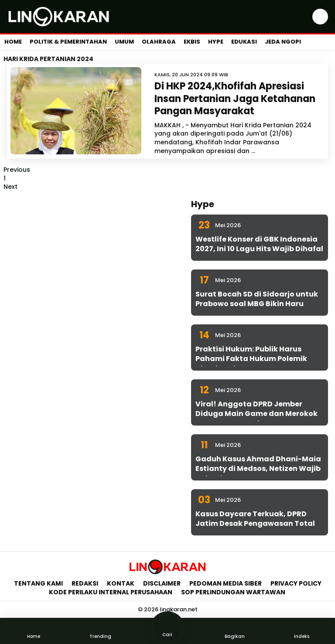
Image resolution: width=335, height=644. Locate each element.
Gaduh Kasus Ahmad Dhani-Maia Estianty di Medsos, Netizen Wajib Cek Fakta (258, 469)
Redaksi (85, 583)
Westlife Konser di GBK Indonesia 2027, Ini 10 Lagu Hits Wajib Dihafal (259, 244)
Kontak (121, 583)
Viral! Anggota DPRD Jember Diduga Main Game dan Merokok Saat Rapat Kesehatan (256, 414)
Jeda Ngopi (283, 42)
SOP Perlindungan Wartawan (234, 592)
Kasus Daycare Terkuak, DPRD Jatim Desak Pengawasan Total (255, 519)
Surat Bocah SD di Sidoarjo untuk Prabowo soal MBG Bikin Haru (257, 299)
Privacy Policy (296, 583)
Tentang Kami (38, 583)
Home (13, 42)
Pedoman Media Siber (226, 583)
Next (10, 187)
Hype (216, 42)
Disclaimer (162, 583)
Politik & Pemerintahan (68, 42)
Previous (17, 170)
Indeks (301, 630)
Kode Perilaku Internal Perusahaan (111, 592)
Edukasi (244, 42)
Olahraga (159, 42)
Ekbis (192, 42)
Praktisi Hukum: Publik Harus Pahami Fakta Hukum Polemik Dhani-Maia (251, 359)
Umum (124, 42)
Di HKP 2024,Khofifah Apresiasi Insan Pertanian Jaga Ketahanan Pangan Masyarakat (235, 99)
